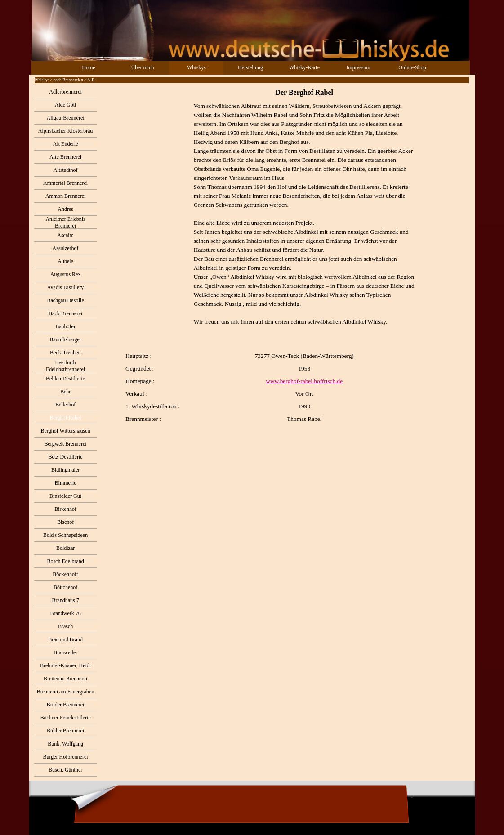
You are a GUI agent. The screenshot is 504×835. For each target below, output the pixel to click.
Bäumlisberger (65, 339)
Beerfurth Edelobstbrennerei (65, 366)
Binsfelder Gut (65, 496)
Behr (65, 392)
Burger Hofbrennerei (66, 757)
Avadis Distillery (65, 287)
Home (88, 67)
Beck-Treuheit (65, 353)
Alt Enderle (66, 144)
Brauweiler (65, 652)
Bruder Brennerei (66, 705)
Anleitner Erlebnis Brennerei (65, 222)
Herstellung (250, 67)
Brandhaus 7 (65, 600)
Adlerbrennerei (65, 92)
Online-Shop (412, 67)
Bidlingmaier (65, 470)
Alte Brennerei (65, 157)
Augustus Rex (66, 274)
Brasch (65, 626)
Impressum (358, 67)
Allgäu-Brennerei (66, 118)
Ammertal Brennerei (65, 183)
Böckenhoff (65, 574)
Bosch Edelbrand (65, 561)
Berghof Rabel (66, 418)
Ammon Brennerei (66, 196)
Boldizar (65, 548)
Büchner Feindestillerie (65, 718)
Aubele (65, 261)
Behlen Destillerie (65, 379)
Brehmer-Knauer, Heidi (65, 665)
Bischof (65, 522)
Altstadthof (66, 170)
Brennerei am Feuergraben (66, 692)
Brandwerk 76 (65, 613)
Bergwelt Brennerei (66, 444)
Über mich (143, 67)
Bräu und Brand (65, 639)
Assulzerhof (66, 248)
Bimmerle (66, 483)
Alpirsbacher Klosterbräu (66, 131)
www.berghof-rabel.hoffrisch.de (304, 381)
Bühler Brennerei (65, 731)
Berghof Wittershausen (66, 431)
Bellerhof (65, 405)
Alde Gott (66, 105)
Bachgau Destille (65, 300)
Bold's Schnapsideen (65, 535)
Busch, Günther (65, 770)
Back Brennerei (65, 313)
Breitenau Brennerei (65, 679)
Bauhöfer (65, 326)
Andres (65, 209)
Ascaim (65, 235)
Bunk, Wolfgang (65, 744)
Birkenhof (65, 509)
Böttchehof (65, 587)
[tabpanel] (286, 255)
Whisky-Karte (304, 67)
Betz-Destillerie (66, 457)
